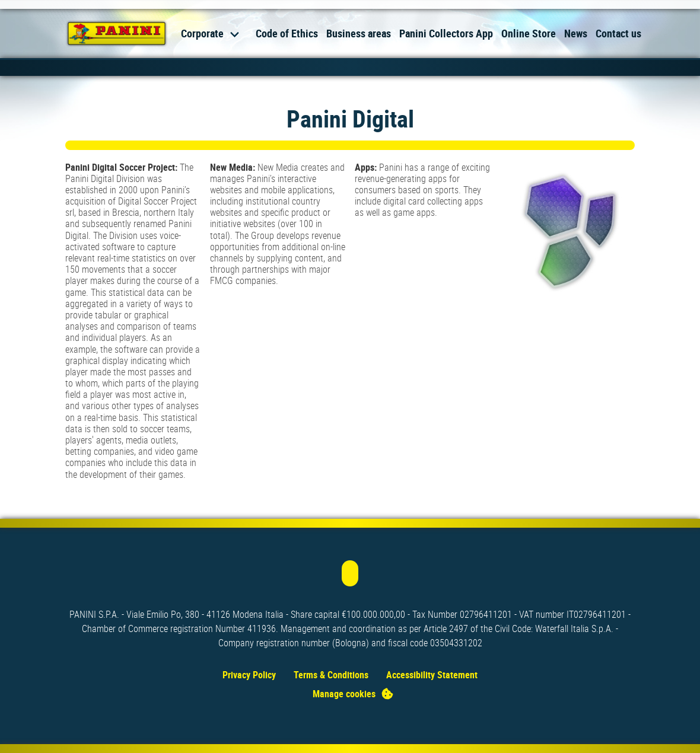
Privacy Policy (249, 675)
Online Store (529, 33)
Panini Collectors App (446, 33)
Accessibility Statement (432, 675)
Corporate (202, 33)
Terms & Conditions (331, 675)
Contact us (618, 33)
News (576, 33)
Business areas (359, 33)
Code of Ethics (287, 33)
